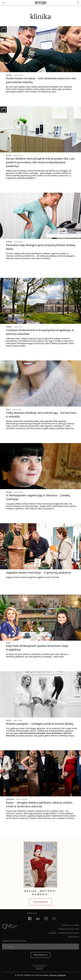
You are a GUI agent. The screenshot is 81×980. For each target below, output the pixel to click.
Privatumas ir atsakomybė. (58, 975)
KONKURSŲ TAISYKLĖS (69, 933)
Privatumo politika (69, 929)
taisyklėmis (39, 968)
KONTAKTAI (74, 937)
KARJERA (53, 933)
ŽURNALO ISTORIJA (70, 925)
